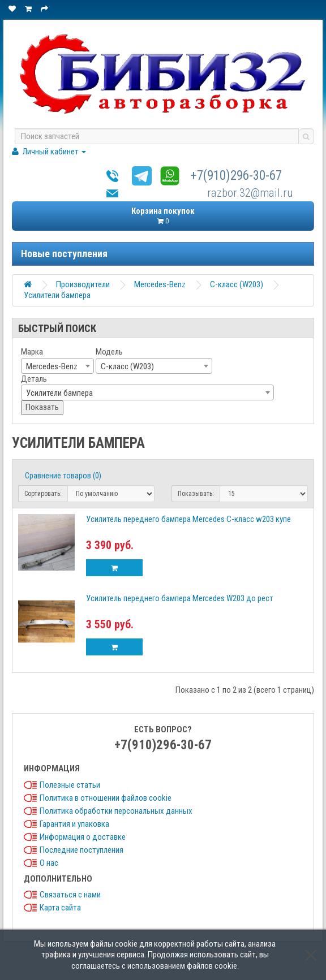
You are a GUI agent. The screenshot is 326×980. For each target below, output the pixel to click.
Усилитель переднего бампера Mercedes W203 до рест (180, 598)
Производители (83, 284)
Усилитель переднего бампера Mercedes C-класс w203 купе (188, 519)
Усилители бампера (57, 295)
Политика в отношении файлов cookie (106, 798)
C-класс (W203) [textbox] (127, 366)
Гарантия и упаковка (74, 824)
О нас (49, 863)
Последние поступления (81, 850)
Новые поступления (64, 254)
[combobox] (57, 366)
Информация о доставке (83, 837)
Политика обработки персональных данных (116, 811)
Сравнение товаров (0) (63, 476)
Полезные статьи (70, 785)
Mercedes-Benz (160, 284)
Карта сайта (60, 908)
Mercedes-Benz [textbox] (52, 366)
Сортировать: (43, 494)
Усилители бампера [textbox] (59, 393)
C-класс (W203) (237, 284)
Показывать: (196, 494)
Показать (42, 407)
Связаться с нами (70, 895)
